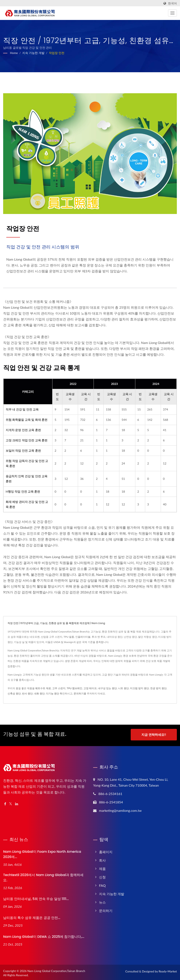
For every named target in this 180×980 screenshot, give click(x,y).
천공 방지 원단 (158, 688)
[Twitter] (11, 802)
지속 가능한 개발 (33, 53)
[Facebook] (5, 802)
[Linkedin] (17, 802)
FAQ (102, 884)
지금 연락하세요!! (154, 735)
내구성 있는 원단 (107, 688)
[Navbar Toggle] (172, 13)
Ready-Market (168, 970)
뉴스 (102, 901)
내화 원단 (39, 693)
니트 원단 (123, 688)
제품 (102, 867)
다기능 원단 (53, 693)
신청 (102, 876)
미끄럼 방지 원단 (140, 688)
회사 (102, 859)
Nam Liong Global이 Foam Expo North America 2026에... (42, 853)
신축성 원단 (14, 693)
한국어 (172, 3)
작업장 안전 (57, 53)
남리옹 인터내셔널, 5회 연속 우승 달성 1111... (36, 898)
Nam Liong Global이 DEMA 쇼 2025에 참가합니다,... (44, 935)
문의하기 (79, 693)
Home (14, 53)
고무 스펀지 (59, 688)
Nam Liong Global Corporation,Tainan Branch (56, 969)
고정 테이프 (90, 688)
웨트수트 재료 (43, 688)
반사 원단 (27, 693)
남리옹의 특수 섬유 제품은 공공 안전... (32, 916)
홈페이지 (106, 850)
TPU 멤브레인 (74, 688)
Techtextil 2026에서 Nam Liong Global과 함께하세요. (43, 876)
